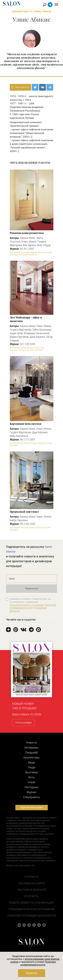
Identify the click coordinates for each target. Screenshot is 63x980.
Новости (32, 743)
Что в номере (23, 723)
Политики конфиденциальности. (38, 963)
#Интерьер (15, 253)
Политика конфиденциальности (32, 916)
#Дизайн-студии (29, 443)
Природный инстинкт (24, 512)
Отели (32, 782)
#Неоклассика (45, 443)
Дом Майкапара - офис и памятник (26, 319)
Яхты (32, 777)
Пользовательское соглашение (32, 909)
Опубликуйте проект (32, 807)
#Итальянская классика (32, 348)
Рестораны (32, 787)
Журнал (32, 792)
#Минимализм (45, 253)
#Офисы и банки (18, 350)
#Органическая (43, 528)
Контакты (32, 896)
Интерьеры (32, 748)
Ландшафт (32, 752)
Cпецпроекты (32, 797)
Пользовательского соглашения (27, 605)
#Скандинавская (29, 253)
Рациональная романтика (27, 233)
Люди (32, 767)
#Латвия (32, 255)
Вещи (32, 762)
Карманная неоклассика (25, 424)
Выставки (32, 772)
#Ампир (30, 350)
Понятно (32, 973)
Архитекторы (20, 11)
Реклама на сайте (32, 883)
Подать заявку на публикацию (32, 903)
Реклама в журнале (32, 890)
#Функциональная (19, 255)
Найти (45, 5)
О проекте (32, 877)
